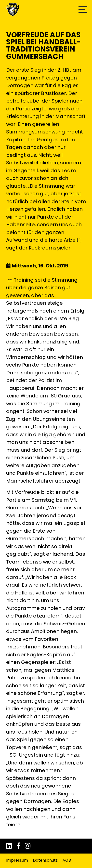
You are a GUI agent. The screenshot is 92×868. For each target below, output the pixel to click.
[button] (83, 10)
